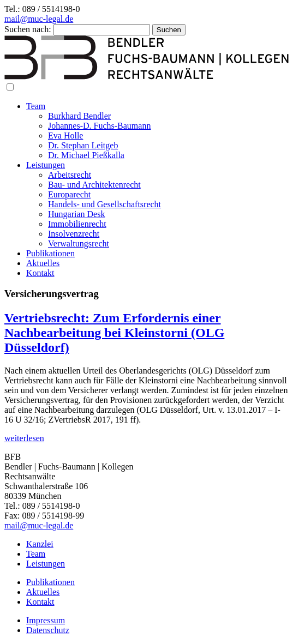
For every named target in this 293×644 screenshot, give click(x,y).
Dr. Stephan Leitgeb (83, 145)
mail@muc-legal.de (39, 19)
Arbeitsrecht (70, 175)
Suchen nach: (28, 29)
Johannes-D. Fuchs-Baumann (99, 126)
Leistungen (46, 165)
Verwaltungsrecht (79, 243)
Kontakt (40, 273)
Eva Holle (65, 136)
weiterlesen (24, 438)
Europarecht (69, 194)
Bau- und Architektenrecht (94, 185)
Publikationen (50, 253)
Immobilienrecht (77, 224)
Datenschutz (48, 630)
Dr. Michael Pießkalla (86, 155)
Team (36, 106)
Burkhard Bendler (79, 116)
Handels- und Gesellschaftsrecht (104, 204)
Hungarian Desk (76, 214)
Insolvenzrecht (74, 234)
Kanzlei (40, 544)
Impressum (46, 620)
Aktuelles (43, 263)
